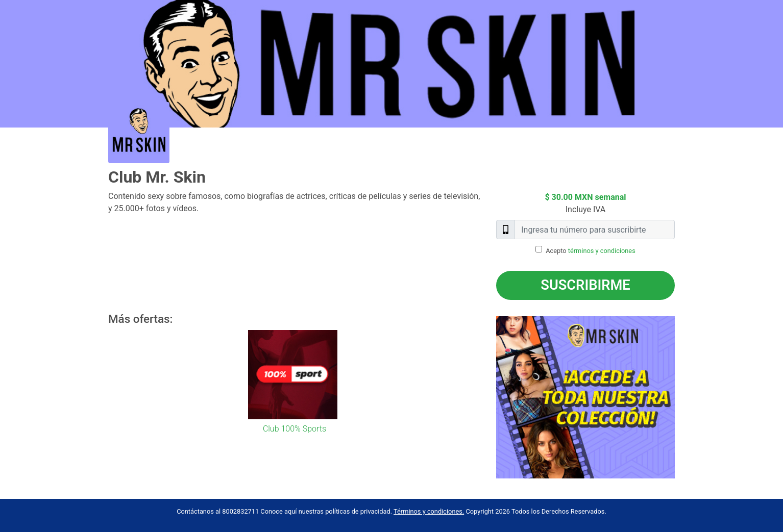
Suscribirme (585, 285)
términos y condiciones (602, 251)
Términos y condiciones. (429, 511)
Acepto (591, 251)
